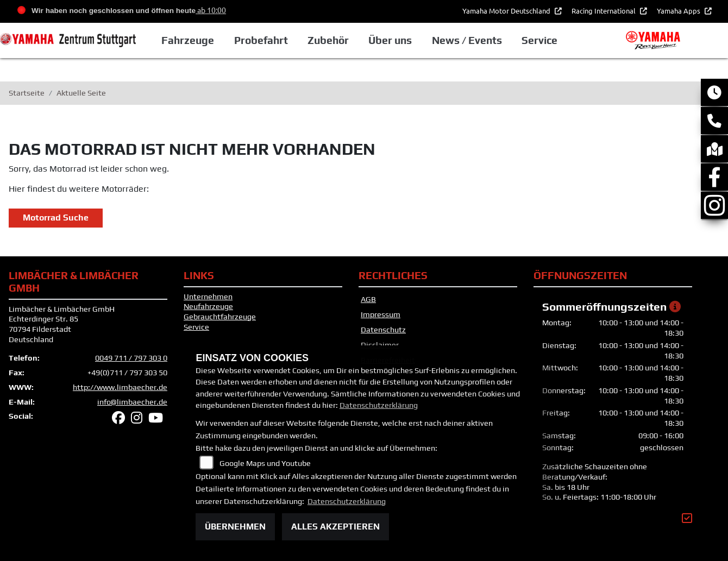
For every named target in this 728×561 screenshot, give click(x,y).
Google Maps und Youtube (265, 463)
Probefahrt (261, 40)
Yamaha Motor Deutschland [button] (507, 11)
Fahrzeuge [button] (188, 40)
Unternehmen (208, 297)
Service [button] (539, 40)
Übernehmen (235, 527)
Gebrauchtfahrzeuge (220, 317)
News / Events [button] (467, 40)
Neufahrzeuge (208, 306)
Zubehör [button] (328, 40)
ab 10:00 (211, 10)
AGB (368, 299)
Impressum (381, 314)
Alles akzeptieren (335, 527)
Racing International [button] (604, 11)
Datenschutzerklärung (379, 405)
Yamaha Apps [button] (679, 11)
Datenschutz (383, 330)
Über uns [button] (390, 40)
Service (196, 327)
